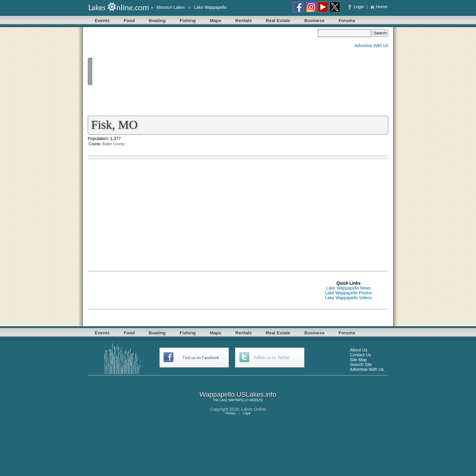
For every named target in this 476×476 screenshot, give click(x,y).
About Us (359, 350)
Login (357, 7)
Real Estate (278, 21)
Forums (347, 21)
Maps (216, 21)
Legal (247, 413)
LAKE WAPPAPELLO (234, 400)
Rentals (243, 21)
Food (129, 21)
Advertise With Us (371, 46)
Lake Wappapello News (349, 288)
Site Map (358, 360)
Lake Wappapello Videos (348, 298)
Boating (157, 21)
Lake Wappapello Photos (348, 293)
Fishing (188, 21)
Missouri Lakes (171, 7)
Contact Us (360, 355)
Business (314, 21)
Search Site (361, 365)
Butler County (113, 144)
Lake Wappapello (210, 7)
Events (102, 21)
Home (379, 7)
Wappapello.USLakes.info (238, 394)
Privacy (231, 413)
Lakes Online (254, 409)
